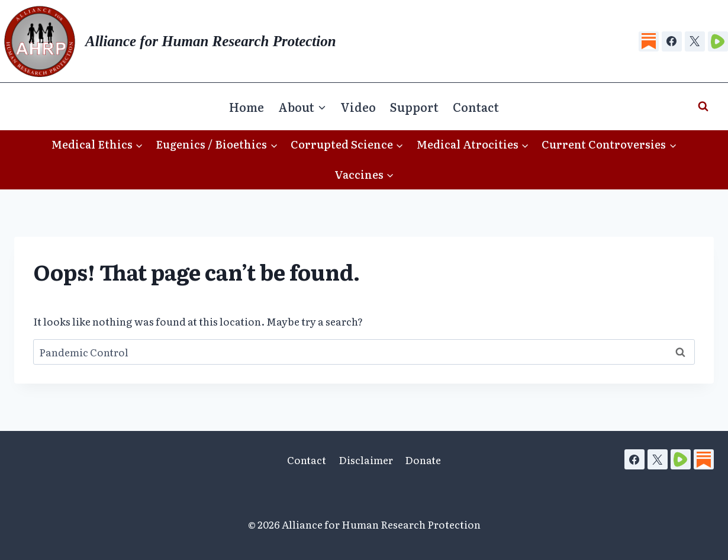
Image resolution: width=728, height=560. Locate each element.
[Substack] (649, 41)
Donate (423, 460)
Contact (476, 107)
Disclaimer (366, 460)
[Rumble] (718, 41)
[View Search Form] (703, 107)
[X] (695, 41)
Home (247, 107)
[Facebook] (672, 41)
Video (358, 107)
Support (414, 107)
